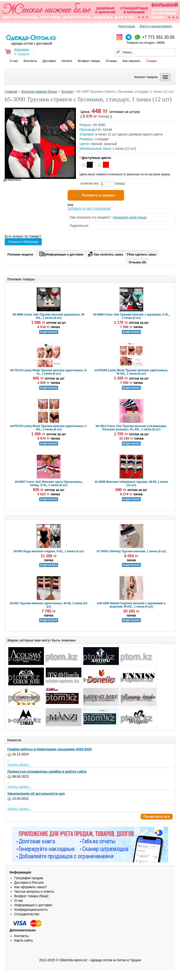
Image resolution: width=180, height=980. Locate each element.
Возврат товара (89, 61)
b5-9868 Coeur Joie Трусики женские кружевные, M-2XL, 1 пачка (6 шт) (49, 316)
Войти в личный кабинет (156, 26)
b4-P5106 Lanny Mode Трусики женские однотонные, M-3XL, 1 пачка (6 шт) (131, 372)
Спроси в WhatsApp (23, 242)
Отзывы (111, 61)
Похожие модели (20, 254)
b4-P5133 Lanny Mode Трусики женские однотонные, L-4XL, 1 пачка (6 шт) (49, 428)
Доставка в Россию (29, 882)
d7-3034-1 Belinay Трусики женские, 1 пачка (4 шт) (131, 551)
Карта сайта (23, 940)
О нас (14, 61)
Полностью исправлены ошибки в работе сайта (47, 771)
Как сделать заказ (141, 254)
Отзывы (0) (137, 262)
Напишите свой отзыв (129, 217)
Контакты (30, 61)
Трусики (67, 92)
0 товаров (22, 54)
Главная (11, 92)
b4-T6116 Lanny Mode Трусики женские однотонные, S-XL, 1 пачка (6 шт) (49, 372)
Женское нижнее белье (39, 92)
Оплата (67, 61)
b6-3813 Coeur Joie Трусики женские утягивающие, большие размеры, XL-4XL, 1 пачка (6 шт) (131, 428)
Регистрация (127, 26)
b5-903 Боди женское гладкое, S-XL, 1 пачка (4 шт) (49, 551)
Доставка (49, 61)
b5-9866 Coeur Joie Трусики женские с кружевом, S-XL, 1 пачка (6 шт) (131, 316)
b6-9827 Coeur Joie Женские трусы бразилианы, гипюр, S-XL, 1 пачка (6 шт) (49, 483)
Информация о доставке (61, 254)
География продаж (29, 878)
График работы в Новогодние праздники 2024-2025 (49, 749)
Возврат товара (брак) (31, 896)
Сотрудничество (27, 914)
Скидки (151, 61)
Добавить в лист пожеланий (89, 209)
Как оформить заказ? (31, 887)
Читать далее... (19, 765)
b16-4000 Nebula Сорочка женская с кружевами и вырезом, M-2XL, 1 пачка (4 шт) (131, 605)
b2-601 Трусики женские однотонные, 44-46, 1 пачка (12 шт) (49, 605)
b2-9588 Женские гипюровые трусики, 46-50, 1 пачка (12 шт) (131, 483)
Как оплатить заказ (105, 254)
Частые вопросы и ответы (34, 892)
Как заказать (132, 61)
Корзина (21, 49)
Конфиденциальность (31, 910)
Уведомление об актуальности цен (36, 794)
